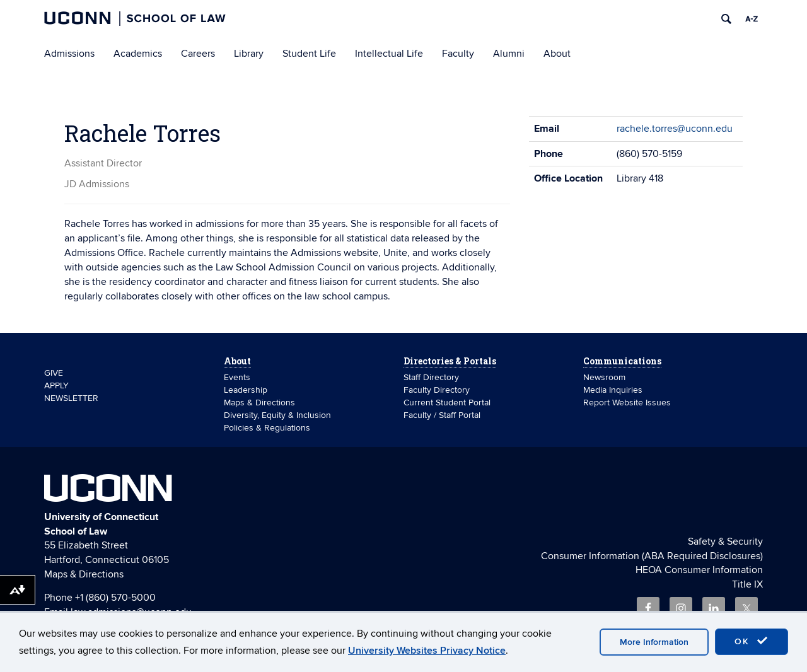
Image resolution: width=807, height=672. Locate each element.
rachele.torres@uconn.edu (675, 129)
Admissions (69, 54)
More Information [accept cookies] (654, 642)
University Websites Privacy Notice (427, 651)
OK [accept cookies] (752, 641)
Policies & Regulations (267, 428)
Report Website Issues (627, 403)
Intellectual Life (389, 54)
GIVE (54, 373)
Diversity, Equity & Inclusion (277, 415)
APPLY (56, 385)
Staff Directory (431, 377)
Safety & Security (725, 542)
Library (249, 54)
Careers (198, 54)
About (557, 54)
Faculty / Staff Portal (442, 415)
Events (237, 377)
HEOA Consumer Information (699, 570)
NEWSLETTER (71, 398)
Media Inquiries (613, 390)
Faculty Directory (437, 390)
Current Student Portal (447, 403)
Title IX (747, 584)
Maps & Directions (259, 403)
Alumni (509, 54)
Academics (138, 54)
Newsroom (606, 377)
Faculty (458, 54)
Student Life (309, 54)
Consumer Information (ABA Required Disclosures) (652, 556)
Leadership (246, 390)
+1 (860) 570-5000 (115, 598)
